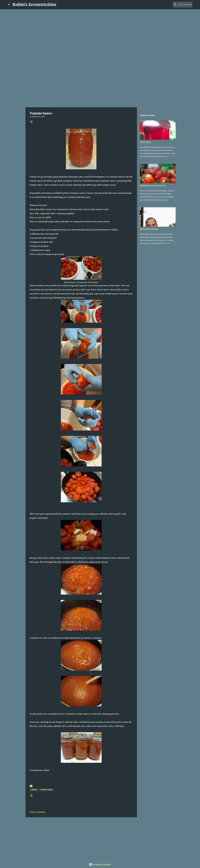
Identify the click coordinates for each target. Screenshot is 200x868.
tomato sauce (46, 790)
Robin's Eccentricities (34, 5)
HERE (48, 217)
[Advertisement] (100, 87)
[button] (31, 122)
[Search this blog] (179, 5)
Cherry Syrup (145, 142)
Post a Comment (37, 812)
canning (34, 790)
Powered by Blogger (100, 864)
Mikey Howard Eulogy (149, 229)
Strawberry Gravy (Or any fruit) (153, 186)
